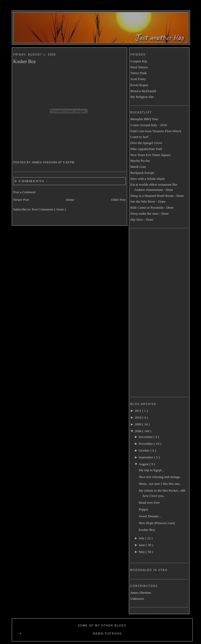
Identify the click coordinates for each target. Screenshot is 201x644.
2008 (138, 431)
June (142, 545)
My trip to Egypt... (151, 470)
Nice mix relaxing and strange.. (160, 477)
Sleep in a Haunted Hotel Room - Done (157, 196)
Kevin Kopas (139, 85)
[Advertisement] (151, 312)
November (146, 444)
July (142, 538)
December (146, 437)
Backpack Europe (142, 173)
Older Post (118, 200)
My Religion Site (142, 97)
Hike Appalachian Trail (146, 149)
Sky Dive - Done (142, 220)
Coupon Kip (139, 61)
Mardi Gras (138, 167)
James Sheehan (141, 593)
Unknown (137, 599)
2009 (138, 424)
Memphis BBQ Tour (144, 119)
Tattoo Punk (139, 73)
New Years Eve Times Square (151, 155)
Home (70, 200)
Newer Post (21, 200)
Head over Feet (149, 503)
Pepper (143, 509)
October (145, 450)
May (142, 552)
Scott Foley (138, 79)
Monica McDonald (143, 91)
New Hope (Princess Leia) (157, 523)
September (147, 457)
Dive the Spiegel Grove (146, 143)
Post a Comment (25, 192)
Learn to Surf (139, 137)
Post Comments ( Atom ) (49, 209)
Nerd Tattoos (139, 67)
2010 (138, 417)
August (144, 464)
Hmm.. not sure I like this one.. (160, 484)
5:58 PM (69, 162)
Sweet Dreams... (150, 516)
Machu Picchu (140, 161)
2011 (138, 411)
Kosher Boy (25, 62)
